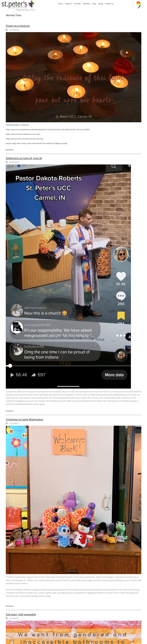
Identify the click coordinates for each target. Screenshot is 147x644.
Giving (100, 4)
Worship (77, 4)
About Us (69, 4)
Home (60, 4)
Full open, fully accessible (21, 614)
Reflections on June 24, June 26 (24, 158)
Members (86, 4)
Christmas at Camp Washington (25, 419)
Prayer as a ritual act (18, 26)
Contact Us (109, 4)
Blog (94, 4)
